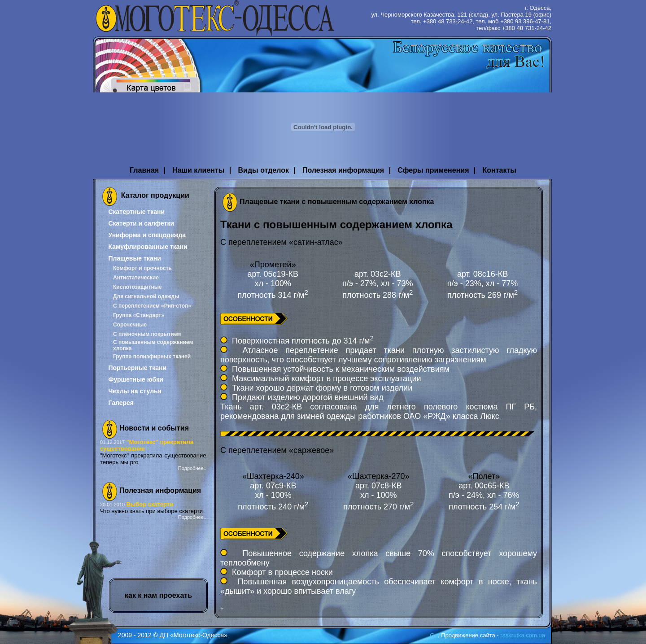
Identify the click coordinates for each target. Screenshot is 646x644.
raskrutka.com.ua (523, 635)
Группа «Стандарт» (139, 315)
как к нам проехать (158, 595)
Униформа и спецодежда (147, 235)
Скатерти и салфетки (141, 223)
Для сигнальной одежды (146, 296)
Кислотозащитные (137, 287)
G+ (434, 635)
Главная (144, 170)
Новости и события (154, 428)
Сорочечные (130, 325)
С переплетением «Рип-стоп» (152, 306)
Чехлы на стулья (135, 391)
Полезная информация (343, 170)
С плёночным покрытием (147, 334)
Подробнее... (193, 468)
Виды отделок (264, 170)
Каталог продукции (155, 195)
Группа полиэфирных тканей (152, 357)
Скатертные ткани (136, 212)
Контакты (499, 170)
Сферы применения (433, 170)
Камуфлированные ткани (148, 247)
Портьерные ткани (137, 368)
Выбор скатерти (150, 504)
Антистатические (136, 278)
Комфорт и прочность (142, 268)
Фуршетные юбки (135, 379)
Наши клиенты (198, 170)
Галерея (121, 403)
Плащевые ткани (134, 258)
